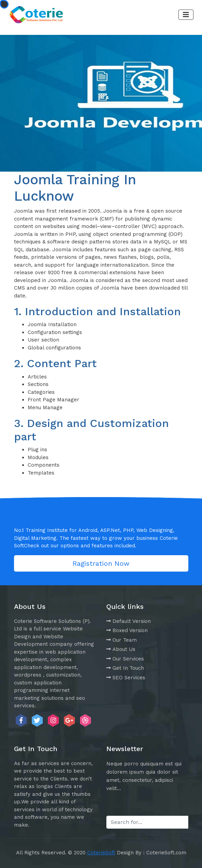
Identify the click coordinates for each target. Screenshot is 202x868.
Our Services (125, 659)
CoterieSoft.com (166, 853)
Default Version (129, 621)
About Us (121, 649)
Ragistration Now (101, 563)
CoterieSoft (101, 853)
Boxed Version (127, 630)
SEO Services (126, 678)
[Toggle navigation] (186, 15)
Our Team (122, 640)
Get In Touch (125, 668)
